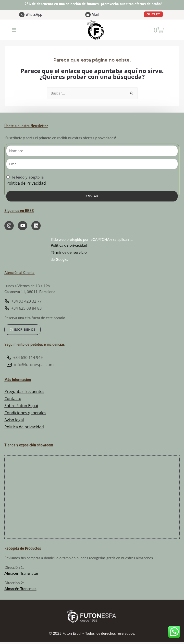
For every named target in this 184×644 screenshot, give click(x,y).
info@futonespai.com (30, 365)
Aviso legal (14, 420)
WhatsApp (34, 14)
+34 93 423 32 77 (23, 302)
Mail (95, 14)
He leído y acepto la (26, 181)
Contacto (13, 399)
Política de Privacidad (26, 184)
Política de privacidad (69, 246)
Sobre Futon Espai (21, 406)
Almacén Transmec (20, 589)
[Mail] (88, 15)
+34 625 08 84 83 (23, 309)
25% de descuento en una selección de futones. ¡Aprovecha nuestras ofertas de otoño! (93, 4)
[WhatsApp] (22, 15)
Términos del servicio (69, 253)
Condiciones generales (25, 413)
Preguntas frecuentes (24, 392)
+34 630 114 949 (25, 358)
